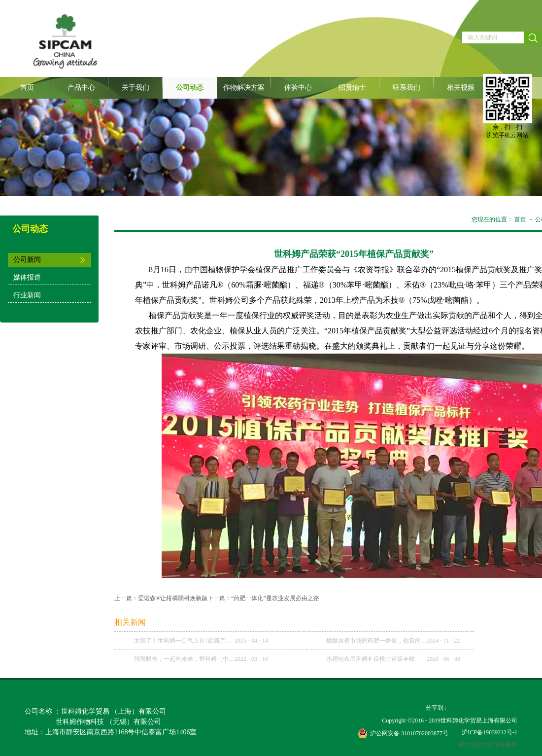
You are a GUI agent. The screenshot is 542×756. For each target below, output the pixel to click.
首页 (27, 88)
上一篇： (161, 598)
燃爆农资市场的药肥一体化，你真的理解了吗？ (376, 641)
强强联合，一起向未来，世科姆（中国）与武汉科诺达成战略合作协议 (184, 659)
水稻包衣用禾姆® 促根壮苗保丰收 (371, 659)
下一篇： (263, 598)
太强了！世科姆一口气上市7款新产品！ (184, 641)
